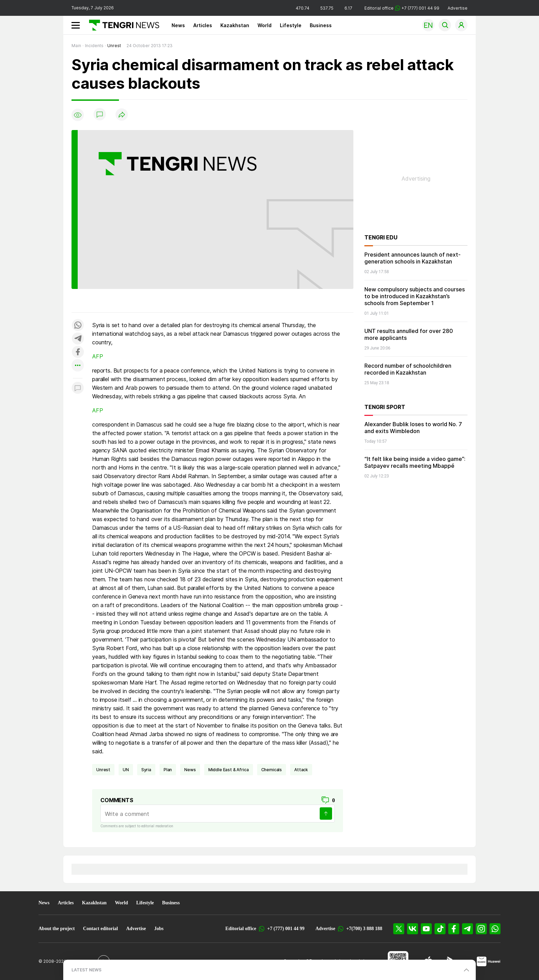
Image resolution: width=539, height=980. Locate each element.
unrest (103, 770)
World (265, 25)
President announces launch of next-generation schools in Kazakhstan (412, 258)
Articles (203, 25)
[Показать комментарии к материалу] (78, 389)
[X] (399, 929)
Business (321, 25)
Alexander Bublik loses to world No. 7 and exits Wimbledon (413, 428)
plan (168, 770)
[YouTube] (426, 929)
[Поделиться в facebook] (78, 352)
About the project (57, 929)
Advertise (458, 8)
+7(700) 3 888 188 (364, 929)
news (190, 770)
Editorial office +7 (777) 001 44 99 (402, 8)
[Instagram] (481, 929)
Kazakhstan (235, 25)
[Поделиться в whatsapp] (78, 326)
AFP (98, 356)
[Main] (122, 25)
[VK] (412, 929)
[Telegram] (467, 929)
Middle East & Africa (229, 770)
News (178, 25)
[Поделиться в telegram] (78, 339)
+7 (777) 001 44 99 (286, 929)
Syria (146, 770)
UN (126, 770)
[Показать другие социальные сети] (78, 366)
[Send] (326, 814)
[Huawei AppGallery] (489, 961)
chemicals (272, 770)
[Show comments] (100, 115)
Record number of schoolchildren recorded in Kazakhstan (408, 369)
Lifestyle (291, 25)
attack (301, 770)
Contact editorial (101, 929)
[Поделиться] (122, 115)
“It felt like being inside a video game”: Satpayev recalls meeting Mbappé (415, 462)
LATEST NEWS (86, 970)
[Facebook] (454, 929)
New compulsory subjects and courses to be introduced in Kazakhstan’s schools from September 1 (415, 296)
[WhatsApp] (495, 929)
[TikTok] (440, 929)
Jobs (159, 929)
